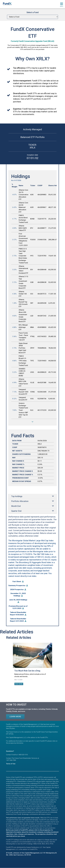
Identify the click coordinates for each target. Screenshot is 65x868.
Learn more (15, 717)
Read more (19, 684)
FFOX (52, 844)
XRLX (43, 844)
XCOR (39, 844)
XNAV (35, 844)
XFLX (47, 844)
